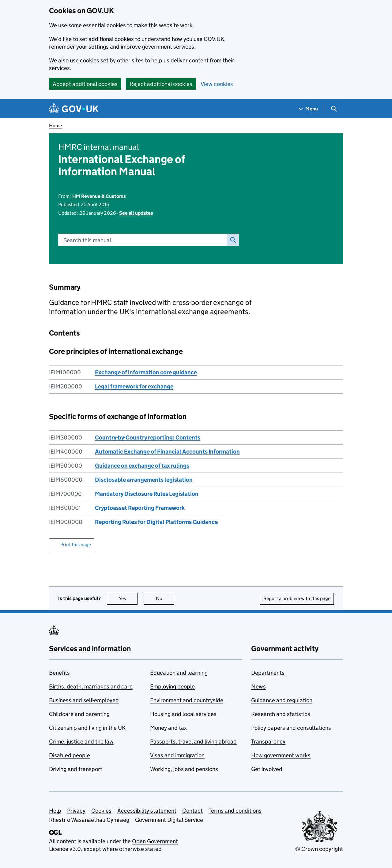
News (258, 686)
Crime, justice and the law (81, 742)
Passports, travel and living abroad (193, 742)
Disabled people (70, 755)
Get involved (267, 769)
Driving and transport (76, 769)
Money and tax (168, 728)
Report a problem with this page (297, 598)
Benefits (59, 673)
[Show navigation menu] (308, 109)
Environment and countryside (187, 700)
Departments (268, 673)
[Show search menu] (334, 109)
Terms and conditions (235, 811)
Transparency (268, 742)
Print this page (76, 545)
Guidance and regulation (282, 700)
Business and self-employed (84, 700)
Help (55, 811)
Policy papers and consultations (291, 728)
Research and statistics (281, 714)
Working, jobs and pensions (184, 769)
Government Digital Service (169, 820)
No (165, 598)
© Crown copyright (319, 849)
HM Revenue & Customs (99, 196)
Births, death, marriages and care (91, 686)
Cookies (101, 811)
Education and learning (179, 673)
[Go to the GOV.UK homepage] (74, 109)
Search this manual (87, 240)
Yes (128, 598)
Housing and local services (183, 714)
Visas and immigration (177, 755)
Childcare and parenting (79, 714)
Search (231, 240)
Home (55, 126)
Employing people (172, 686)
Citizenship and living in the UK (87, 728)
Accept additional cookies (85, 84)
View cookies (217, 84)
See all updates (136, 213)
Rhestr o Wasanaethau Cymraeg (89, 820)
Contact (192, 811)
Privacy (76, 811)
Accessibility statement (147, 811)
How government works (281, 755)
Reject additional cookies (161, 84)
